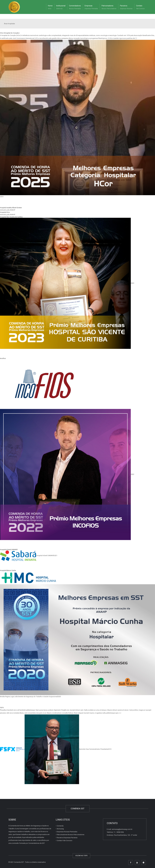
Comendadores (75, 7)
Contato (140, 7)
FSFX (2, 708)
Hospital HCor (5, 212)
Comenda (60, 826)
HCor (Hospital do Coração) (10, 33)
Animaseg (60, 829)
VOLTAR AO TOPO (81, 856)
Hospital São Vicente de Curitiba (11, 217)
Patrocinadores (109, 7)
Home (50, 7)
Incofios (3, 358)
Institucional (61, 7)
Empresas (91, 7)
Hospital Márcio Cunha (8, 570)
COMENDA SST (78, 809)
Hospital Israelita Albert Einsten (11, 208)
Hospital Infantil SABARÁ (9, 550)
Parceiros (126, 7)
